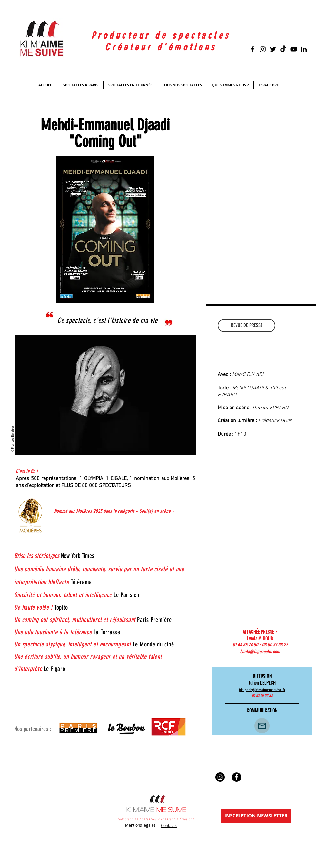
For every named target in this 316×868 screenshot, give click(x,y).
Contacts (169, 825)
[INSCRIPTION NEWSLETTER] (256, 816)
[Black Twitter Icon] (273, 49)
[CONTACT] (262, 726)
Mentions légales (140, 825)
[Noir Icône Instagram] (263, 49)
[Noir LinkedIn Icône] (304, 49)
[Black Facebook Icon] (252, 49)
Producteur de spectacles (161, 36)
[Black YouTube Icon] (294, 49)
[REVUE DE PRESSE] (247, 325)
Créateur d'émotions (161, 47)
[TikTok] (283, 49)
